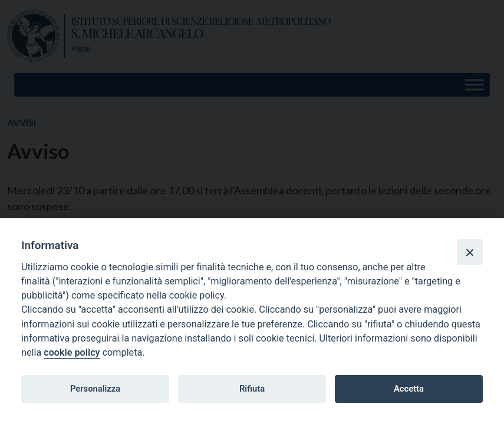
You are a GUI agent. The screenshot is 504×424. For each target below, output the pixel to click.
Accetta (409, 389)
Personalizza (95, 389)
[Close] (470, 252)
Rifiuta (252, 389)
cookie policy (72, 352)
